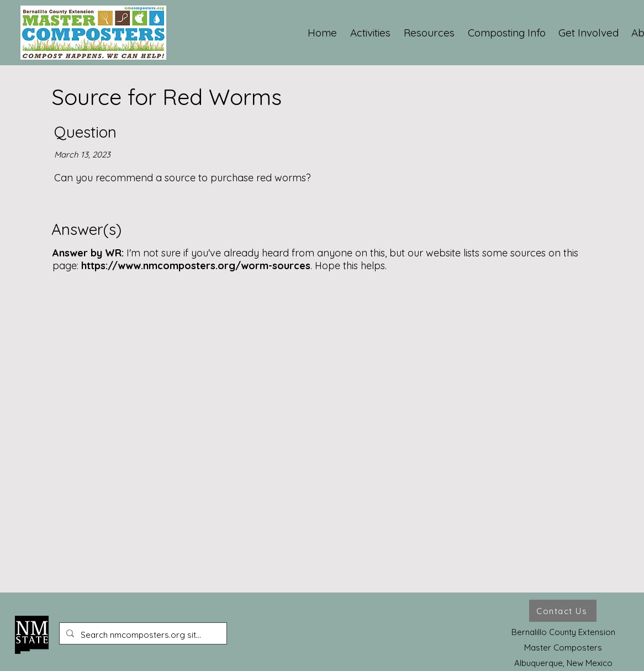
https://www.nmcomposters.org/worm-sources (196, 266)
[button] (371, 33)
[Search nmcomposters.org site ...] (142, 635)
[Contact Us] (563, 611)
